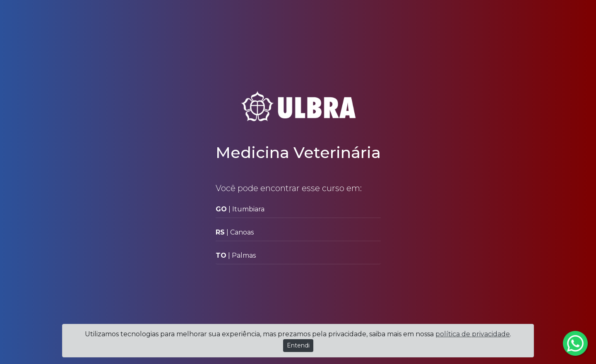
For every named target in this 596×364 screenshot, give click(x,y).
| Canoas (235, 232)
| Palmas (236, 255)
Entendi (298, 345)
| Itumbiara (240, 209)
